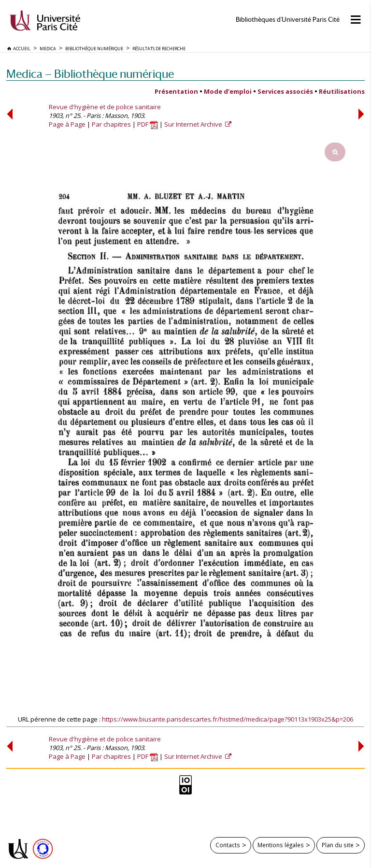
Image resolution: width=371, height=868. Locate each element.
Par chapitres (111, 124)
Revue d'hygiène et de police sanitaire (105, 107)
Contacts (228, 845)
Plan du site (338, 845)
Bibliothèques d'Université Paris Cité (288, 20)
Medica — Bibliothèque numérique (90, 74)
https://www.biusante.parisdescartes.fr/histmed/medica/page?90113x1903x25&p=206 (228, 719)
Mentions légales (281, 845)
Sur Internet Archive (194, 124)
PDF (148, 124)
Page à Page (67, 124)
